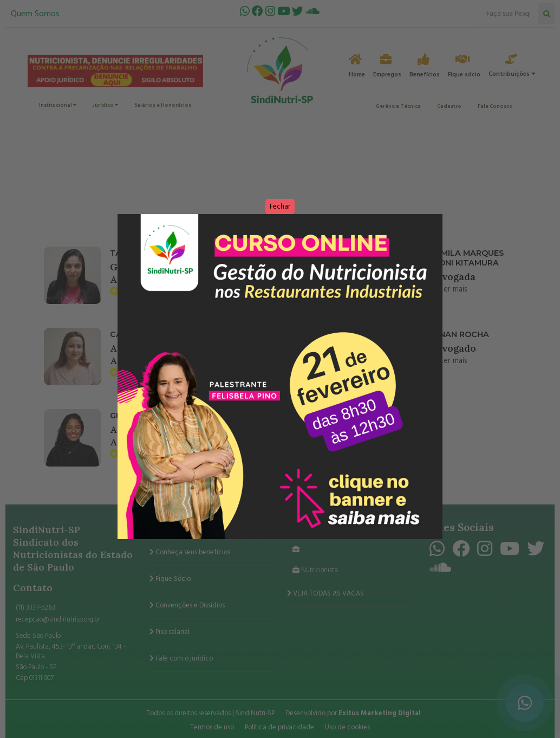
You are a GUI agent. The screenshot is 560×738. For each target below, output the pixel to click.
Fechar (280, 206)
